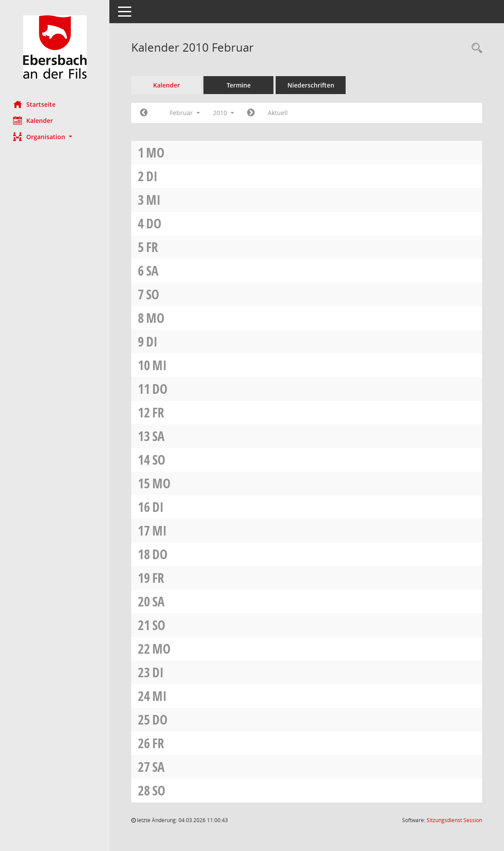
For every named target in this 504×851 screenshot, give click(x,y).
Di (152, 176)
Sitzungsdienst (454, 820)
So (153, 294)
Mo (155, 152)
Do (154, 223)
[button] (55, 137)
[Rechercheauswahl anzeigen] (475, 48)
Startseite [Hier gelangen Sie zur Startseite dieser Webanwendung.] (34, 104)
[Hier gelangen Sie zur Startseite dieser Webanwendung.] (55, 47)
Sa (152, 271)
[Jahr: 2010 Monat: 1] (144, 113)
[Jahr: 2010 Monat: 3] (251, 113)
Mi (153, 200)
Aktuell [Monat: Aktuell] (278, 113)
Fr (152, 247)
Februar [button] (185, 113)
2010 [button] (224, 113)
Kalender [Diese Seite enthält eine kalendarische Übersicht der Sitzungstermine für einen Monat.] (33, 120)
